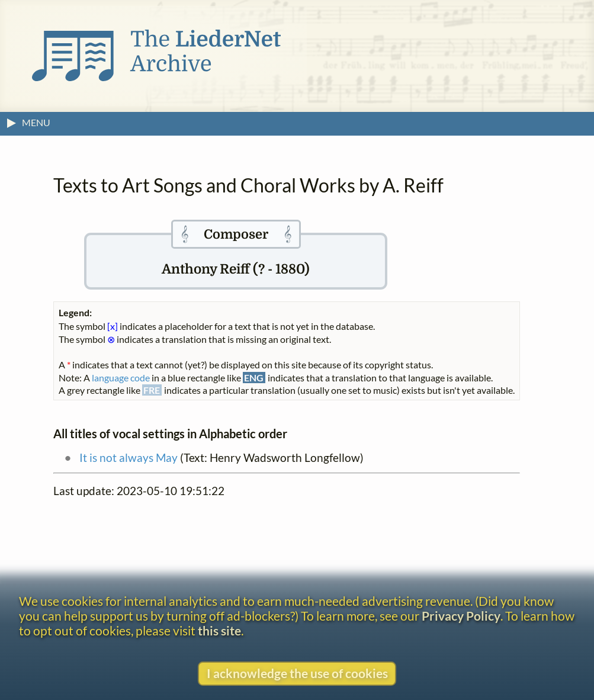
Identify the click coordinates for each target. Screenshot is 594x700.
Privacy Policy (461, 616)
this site (219, 630)
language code (121, 378)
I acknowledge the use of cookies (297, 673)
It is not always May (129, 457)
